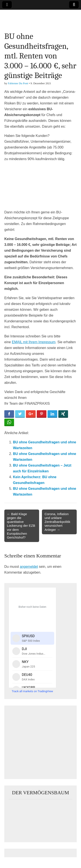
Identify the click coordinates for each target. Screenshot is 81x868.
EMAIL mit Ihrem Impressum (34, 342)
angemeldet (29, 567)
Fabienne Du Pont (18, 83)
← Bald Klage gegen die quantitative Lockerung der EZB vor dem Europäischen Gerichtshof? (21, 526)
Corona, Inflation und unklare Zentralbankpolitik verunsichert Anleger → (57, 522)
